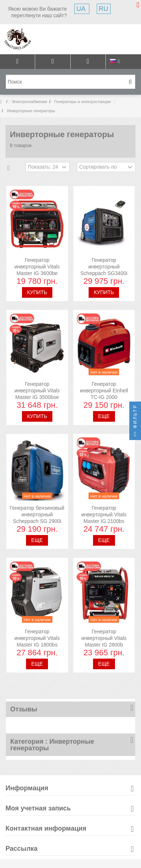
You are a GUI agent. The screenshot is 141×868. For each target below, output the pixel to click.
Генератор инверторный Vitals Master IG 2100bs (104, 514)
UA (82, 9)
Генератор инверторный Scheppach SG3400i (104, 267)
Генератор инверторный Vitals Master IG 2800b (104, 638)
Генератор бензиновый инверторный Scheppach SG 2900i (37, 514)
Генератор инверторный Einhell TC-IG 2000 (104, 391)
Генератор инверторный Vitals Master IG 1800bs (37, 638)
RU (104, 9)
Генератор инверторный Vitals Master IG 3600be (37, 267)
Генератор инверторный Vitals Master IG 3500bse (37, 391)
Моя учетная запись (38, 808)
